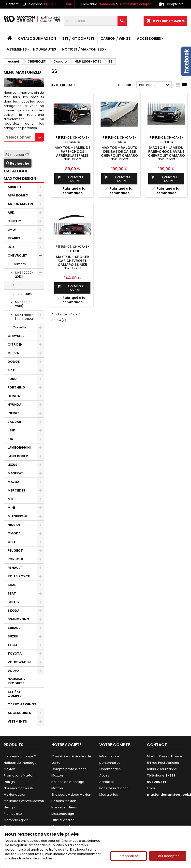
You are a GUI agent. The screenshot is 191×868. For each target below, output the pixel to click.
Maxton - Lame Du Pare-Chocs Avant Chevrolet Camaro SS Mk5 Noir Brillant (166, 155)
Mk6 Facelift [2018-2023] (25, 317)
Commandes (110, 769)
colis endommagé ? (20, 756)
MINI (11, 508)
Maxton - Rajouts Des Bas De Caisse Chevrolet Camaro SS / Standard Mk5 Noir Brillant (119, 155)
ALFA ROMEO (18, 195)
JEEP (11, 430)
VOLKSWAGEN (19, 662)
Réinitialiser (17, 155)
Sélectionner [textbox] (18, 137)
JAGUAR (14, 422)
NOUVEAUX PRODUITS (17, 681)
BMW (12, 230)
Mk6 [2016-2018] (24, 304)
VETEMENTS (17, 49)
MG (10, 499)
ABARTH (14, 187)
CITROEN (15, 344)
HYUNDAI (15, 405)
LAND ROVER (18, 456)
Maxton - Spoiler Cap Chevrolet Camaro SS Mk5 (72, 261)
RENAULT (15, 568)
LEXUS (13, 465)
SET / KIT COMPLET (78, 39)
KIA (10, 439)
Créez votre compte (136, 4)
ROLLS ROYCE (19, 576)
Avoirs (104, 775)
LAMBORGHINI (19, 447)
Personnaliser (129, 856)
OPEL (12, 542)
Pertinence (155, 85)
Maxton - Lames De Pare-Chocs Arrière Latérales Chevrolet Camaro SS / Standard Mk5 (73, 155)
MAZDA (14, 482)
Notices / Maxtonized (83, 49)
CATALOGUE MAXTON (37, 39)
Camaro (19, 264)
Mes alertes (109, 795)
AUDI (12, 213)
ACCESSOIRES (149, 39)
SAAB (12, 585)
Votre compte (115, 745)
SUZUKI (14, 636)
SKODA (14, 611)
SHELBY (14, 602)
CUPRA (13, 353)
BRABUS (14, 238)
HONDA (14, 396)
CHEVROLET (17, 255)
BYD (11, 247)
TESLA (13, 645)
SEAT (12, 593)
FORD (12, 379)
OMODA (14, 533)
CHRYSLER (16, 336)
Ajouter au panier (70, 179)
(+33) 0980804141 (58, 4)
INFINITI (14, 413)
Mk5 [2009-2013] (24, 275)
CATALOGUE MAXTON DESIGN (20, 175)
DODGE (14, 362)
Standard (25, 294)
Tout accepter (168, 856)
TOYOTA (15, 654)
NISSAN (14, 525)
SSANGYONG (18, 619)
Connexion (107, 4)
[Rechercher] (95, 21)
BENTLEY (14, 221)
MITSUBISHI (17, 516)
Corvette (20, 327)
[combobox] (24, 137)
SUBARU (14, 628)
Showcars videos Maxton (71, 795)
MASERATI (16, 473)
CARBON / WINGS (116, 39)
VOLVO (13, 671)
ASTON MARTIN (20, 204)
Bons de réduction (114, 788)
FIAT (11, 370)
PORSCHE (16, 559)
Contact (12, 4)
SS (19, 285)
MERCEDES (16, 490)
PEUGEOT (15, 551)
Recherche (18, 163)
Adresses (107, 782)
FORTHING (16, 387)
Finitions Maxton (64, 801)
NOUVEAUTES (44, 49)
